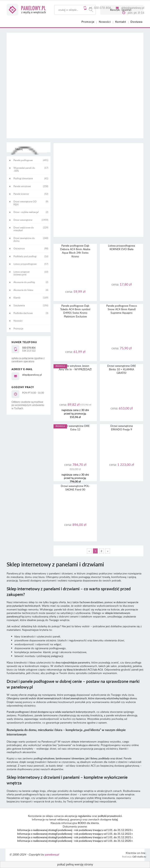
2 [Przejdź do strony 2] (101, 551)
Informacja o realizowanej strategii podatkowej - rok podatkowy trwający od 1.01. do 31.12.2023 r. (75, 830)
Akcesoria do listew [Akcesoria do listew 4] (23, 290)
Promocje (18, 328)
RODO (82, 823)
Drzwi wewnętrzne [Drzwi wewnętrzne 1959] (23, 220)
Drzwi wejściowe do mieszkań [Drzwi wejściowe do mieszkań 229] (24, 229)
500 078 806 (102, 8)
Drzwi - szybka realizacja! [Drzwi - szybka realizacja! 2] (26, 212)
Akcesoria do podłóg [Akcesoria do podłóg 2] (24, 282)
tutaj (115, 819)
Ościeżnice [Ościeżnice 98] (19, 248)
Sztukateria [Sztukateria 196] (19, 305)
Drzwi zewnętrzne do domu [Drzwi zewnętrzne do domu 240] (24, 239)
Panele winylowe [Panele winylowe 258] (22, 186)
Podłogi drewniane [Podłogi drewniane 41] (23, 178)
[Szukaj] (28, 151)
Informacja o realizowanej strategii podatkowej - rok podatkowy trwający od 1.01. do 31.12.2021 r (75, 837)
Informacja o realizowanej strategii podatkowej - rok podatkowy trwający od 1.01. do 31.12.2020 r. (75, 841)
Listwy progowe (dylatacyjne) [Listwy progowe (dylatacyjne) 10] (21, 273)
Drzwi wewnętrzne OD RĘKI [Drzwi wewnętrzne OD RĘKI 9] (25, 203)
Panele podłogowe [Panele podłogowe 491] (23, 160)
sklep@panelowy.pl (133, 8)
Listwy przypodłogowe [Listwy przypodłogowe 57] (25, 264)
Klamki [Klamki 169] (17, 297)
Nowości (18, 321)
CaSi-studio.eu (139, 857)
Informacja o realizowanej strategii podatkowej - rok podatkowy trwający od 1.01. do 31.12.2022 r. (75, 834)
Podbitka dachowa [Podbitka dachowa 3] (23, 313)
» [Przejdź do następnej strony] (108, 551)
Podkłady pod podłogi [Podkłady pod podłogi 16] (25, 256)
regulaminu (85, 816)
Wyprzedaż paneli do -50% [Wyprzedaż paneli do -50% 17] (24, 169)
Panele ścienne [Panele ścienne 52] (21, 194)
